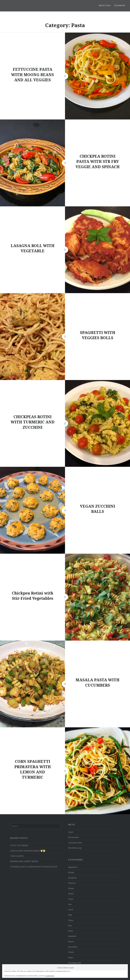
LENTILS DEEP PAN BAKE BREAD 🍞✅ (28, 851)
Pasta (71, 920)
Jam (70, 904)
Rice (70, 926)
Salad (70, 931)
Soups (71, 957)
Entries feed (73, 837)
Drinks (71, 894)
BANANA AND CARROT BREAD (24, 861)
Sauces (71, 941)
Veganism (120, 5)
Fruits (71, 899)
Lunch (71, 910)
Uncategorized (74, 963)
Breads (71, 872)
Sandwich (72, 936)
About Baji (105, 5)
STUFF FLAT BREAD (19, 845)
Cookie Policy (50, 976)
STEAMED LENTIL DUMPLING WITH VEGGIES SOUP (34, 867)
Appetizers (73, 867)
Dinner (71, 888)
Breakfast (72, 878)
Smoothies (73, 947)
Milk (70, 915)
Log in (71, 832)
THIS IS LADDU (17, 856)
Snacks (71, 952)
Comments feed (75, 843)
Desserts (72, 883)
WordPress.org (75, 848)
